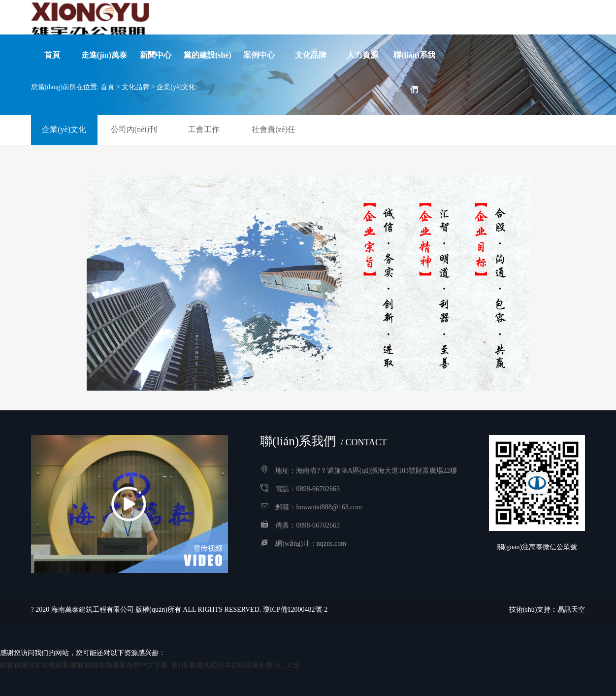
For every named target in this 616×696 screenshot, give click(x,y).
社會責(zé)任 (274, 129)
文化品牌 (135, 87)
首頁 (107, 87)
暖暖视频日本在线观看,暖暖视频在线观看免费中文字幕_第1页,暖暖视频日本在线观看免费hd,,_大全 (150, 665)
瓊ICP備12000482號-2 (295, 610)
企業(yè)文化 (176, 87)
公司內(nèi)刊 (134, 129)
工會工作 (204, 129)
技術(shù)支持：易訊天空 (547, 610)
